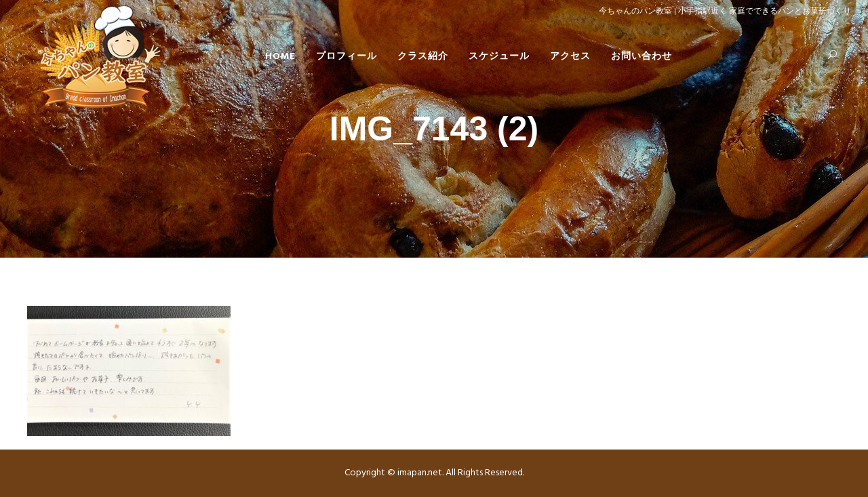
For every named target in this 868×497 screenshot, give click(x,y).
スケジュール (499, 57)
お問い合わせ (642, 57)
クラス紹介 (423, 57)
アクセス (570, 57)
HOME (280, 57)
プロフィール (347, 57)
